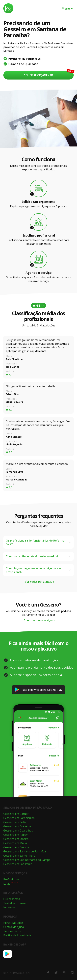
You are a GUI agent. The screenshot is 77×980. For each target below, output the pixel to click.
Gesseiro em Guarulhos (18, 831)
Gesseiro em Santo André (19, 856)
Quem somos (12, 899)
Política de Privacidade (17, 935)
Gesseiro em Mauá (15, 843)
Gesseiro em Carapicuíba (19, 818)
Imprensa (9, 907)
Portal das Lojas (13, 923)
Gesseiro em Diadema (17, 826)
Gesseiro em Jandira (16, 839)
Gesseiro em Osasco (16, 847)
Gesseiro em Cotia (15, 822)
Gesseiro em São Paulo (18, 864)
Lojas (7, 884)
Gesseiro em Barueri (16, 814)
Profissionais (11, 879)
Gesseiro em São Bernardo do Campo (27, 860)
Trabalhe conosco (15, 903)
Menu (67, 8)
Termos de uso (13, 931)
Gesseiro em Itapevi (16, 835)
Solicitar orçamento (38, 75)
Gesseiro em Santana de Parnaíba (25, 851)
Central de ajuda (14, 927)
